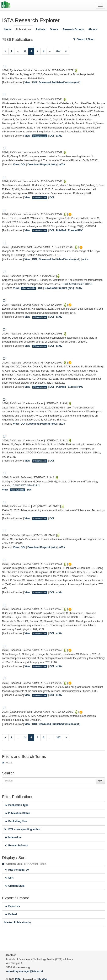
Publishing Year (16, 821)
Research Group (16, 846)
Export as (12, 906)
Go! (100, 781)
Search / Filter (84, 39)
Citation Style (15, 886)
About (93, 29)
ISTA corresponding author (22, 829)
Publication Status (17, 813)
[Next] (66, 51)
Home (8, 29)
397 (58, 51)
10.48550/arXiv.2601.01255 (77, 284)
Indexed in (13, 837)
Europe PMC (75, 230)
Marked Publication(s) (18, 922)
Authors (40, 29)
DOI (34, 82)
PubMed (61, 230)
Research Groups (73, 29)
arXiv (59, 136)
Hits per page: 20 (17, 870)
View (27, 82)
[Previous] (5, 51)
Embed (11, 914)
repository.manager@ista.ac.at (25, 971)
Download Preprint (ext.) (42, 165)
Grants (54, 29)
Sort (9, 878)
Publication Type (17, 805)
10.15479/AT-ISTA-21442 (26, 486)
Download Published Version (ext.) (60, 82)
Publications (23, 29)
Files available (40, 136)
